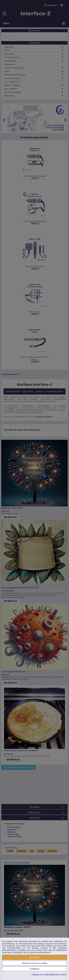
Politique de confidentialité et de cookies (49, 975)
